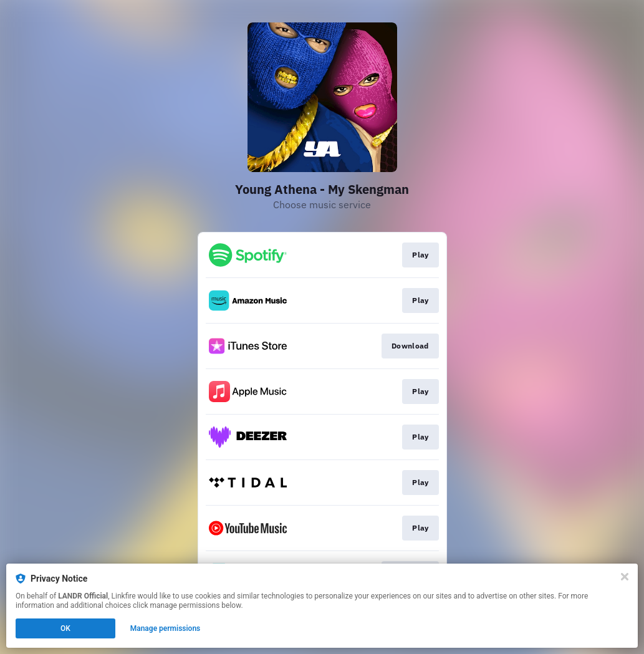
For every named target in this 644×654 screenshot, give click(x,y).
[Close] (625, 577)
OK (65, 628)
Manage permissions (166, 628)
